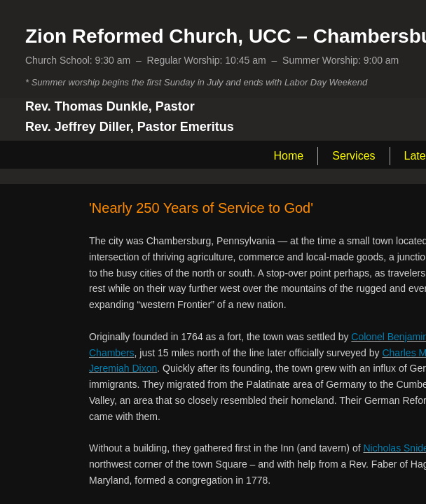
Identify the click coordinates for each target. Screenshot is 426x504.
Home (289, 156)
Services (353, 156)
